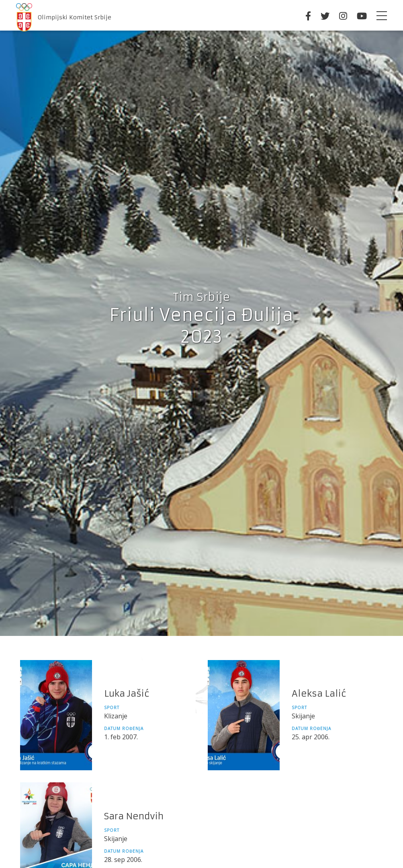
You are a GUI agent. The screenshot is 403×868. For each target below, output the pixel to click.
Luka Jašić (127, 694)
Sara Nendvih (134, 816)
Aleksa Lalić (319, 694)
